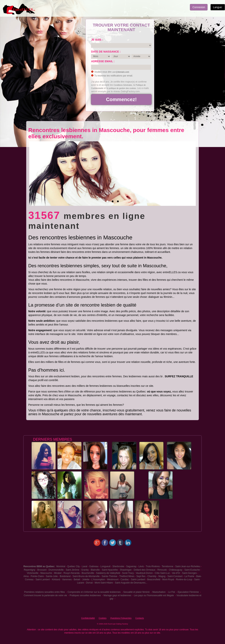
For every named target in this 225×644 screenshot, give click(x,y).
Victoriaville (33, 573)
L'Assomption (98, 580)
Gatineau (94, 566)
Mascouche (46, 573)
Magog (162, 576)
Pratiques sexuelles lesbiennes (85, 595)
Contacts (140, 618)
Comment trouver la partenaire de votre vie (45, 595)
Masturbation (159, 592)
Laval (85, 566)
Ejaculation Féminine (188, 592)
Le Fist (172, 592)
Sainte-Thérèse (109, 576)
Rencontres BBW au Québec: (39, 566)
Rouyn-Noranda (72, 573)
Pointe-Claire (37, 576)
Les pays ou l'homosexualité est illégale (154, 595)
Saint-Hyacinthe (110, 570)
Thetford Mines (127, 576)
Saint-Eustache (192, 570)
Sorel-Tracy (128, 573)
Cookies (103, 618)
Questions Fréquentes (121, 618)
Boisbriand (65, 576)
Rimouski (162, 570)
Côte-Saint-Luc (162, 573)
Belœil (77, 580)
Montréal (61, 566)
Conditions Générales (123, 85)
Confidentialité (88, 618)
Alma (26, 576)
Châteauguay (176, 570)
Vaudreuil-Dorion (144, 573)
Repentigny (30, 570)
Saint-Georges (189, 573)
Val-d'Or (176, 573)
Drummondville (56, 570)
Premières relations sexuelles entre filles (44, 592)
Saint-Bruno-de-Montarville (86, 576)
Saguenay (131, 566)
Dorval (89, 583)
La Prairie (189, 576)
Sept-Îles (141, 576)
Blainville (95, 570)
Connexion (199, 7)
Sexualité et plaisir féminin (136, 592)
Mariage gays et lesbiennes (117, 595)
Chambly (152, 576)
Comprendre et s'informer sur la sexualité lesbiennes (94, 592)
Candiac (125, 580)
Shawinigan (126, 570)
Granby (85, 570)
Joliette (86, 580)
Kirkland (56, 580)
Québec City (73, 566)
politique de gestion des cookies (122, 88)
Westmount (113, 580)
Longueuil (105, 566)
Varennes (67, 580)
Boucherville (88, 573)
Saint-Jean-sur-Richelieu (188, 566)
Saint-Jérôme (72, 570)
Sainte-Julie (52, 576)
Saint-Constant (175, 576)
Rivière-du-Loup (184, 580)
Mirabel (58, 573)
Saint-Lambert (43, 580)
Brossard (42, 570)
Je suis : (97, 40)
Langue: (218, 7)
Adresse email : (103, 61)
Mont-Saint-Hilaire (104, 583)
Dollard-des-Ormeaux (144, 570)
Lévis (141, 566)
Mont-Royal (168, 580)
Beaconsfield (154, 580)
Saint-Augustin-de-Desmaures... (131, 583)
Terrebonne (167, 566)
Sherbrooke (118, 566)
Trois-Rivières (153, 566)
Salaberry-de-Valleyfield (108, 573)
